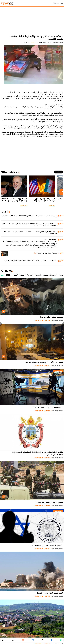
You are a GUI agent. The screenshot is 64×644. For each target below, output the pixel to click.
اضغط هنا (48, 105)
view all (59, 172)
